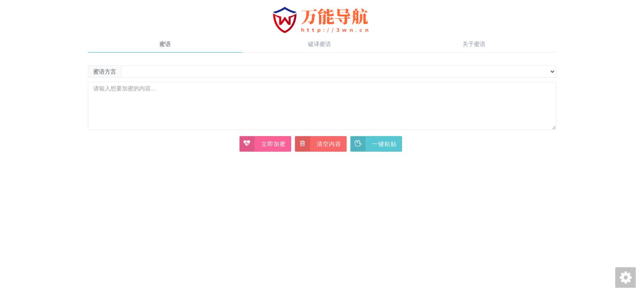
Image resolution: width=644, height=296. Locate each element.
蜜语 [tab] (165, 44)
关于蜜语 (474, 44)
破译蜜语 (320, 44)
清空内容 (318, 144)
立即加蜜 (263, 144)
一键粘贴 (374, 144)
